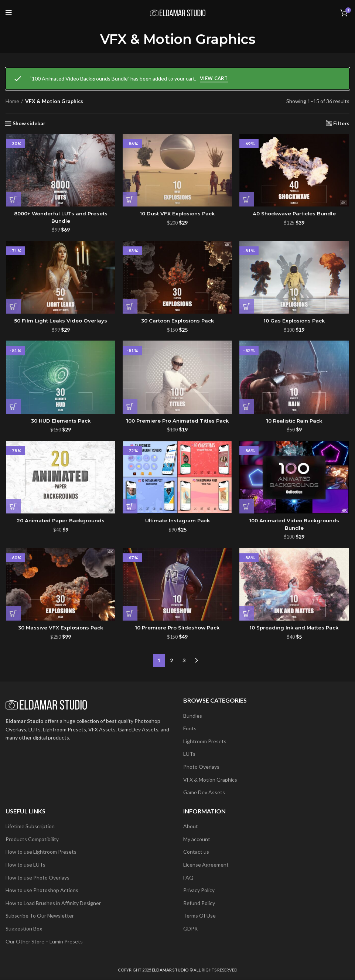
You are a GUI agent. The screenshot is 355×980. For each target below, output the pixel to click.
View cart (214, 78)
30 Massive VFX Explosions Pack (60, 629)
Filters (341, 123)
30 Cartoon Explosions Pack (177, 321)
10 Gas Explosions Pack (294, 321)
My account (197, 839)
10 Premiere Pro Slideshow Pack (177, 629)
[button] (13, 199)
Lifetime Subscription (30, 827)
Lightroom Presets (205, 741)
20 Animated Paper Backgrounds (60, 522)
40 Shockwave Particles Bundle (295, 214)
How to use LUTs (25, 865)
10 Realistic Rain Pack (295, 421)
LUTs (189, 754)
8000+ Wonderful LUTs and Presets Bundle (60, 218)
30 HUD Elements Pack (60, 421)
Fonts (190, 729)
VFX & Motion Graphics (210, 780)
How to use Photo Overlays (37, 877)
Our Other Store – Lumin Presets (44, 941)
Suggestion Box (24, 928)
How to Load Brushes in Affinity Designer (53, 903)
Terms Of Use (199, 916)
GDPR (190, 928)
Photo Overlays (201, 767)
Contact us (196, 852)
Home (12, 101)
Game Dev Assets (204, 793)
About (191, 827)
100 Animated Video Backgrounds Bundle (295, 525)
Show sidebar (29, 123)
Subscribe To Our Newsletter (40, 916)
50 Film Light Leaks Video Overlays (60, 321)
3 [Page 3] (184, 661)
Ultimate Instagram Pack (177, 522)
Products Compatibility (32, 839)
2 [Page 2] (171, 661)
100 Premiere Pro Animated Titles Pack (177, 421)
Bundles (193, 716)
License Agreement (206, 865)
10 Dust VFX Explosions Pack (177, 214)
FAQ (188, 877)
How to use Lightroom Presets (41, 852)
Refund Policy (199, 903)
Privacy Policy (199, 890)
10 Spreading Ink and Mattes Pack (295, 629)
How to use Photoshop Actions (42, 890)
